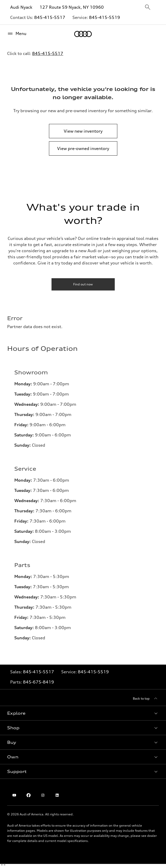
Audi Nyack (21, 7)
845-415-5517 (50, 17)
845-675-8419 (39, 682)
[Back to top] (146, 699)
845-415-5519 (105, 17)
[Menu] (17, 34)
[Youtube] (14, 795)
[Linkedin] (57, 795)
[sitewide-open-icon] (148, 8)
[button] (83, 713)
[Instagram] (43, 795)
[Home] (83, 34)
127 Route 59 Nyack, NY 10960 (72, 7)
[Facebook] (29, 795)
